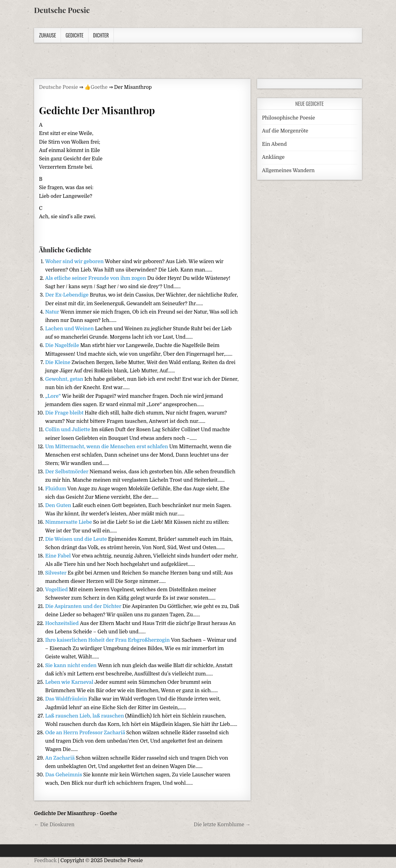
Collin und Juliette (68, 430)
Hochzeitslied (62, 623)
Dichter (101, 35)
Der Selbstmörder (67, 472)
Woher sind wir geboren (75, 262)
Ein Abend (274, 144)
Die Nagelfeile (63, 345)
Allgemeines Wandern (288, 171)
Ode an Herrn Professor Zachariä (86, 733)
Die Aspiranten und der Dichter (84, 606)
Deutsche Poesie (62, 10)
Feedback (45, 861)
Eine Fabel (59, 556)
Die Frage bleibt (65, 413)
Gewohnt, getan (65, 379)
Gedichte (75, 35)
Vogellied (57, 590)
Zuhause (47, 35)
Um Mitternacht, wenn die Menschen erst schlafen (107, 447)
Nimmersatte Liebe (69, 522)
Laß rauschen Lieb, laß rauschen (85, 716)
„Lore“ (54, 396)
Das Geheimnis (64, 775)
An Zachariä (60, 758)
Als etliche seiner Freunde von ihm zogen (96, 278)
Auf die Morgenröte (285, 131)
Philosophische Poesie (288, 118)
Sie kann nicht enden (71, 666)
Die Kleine (58, 362)
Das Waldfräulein (67, 699)
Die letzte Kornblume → (222, 825)
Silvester (56, 573)
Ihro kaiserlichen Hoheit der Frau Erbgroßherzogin (108, 640)
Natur (53, 312)
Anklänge (273, 157)
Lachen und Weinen (70, 329)
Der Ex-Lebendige (67, 295)
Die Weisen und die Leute (77, 539)
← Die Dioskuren (54, 825)
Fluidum (56, 489)
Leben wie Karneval (70, 682)
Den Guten (59, 506)
